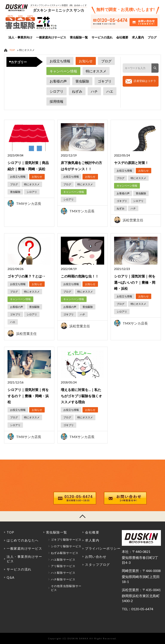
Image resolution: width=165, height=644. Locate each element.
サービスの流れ (102, 37)
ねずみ (77, 91)
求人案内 (138, 37)
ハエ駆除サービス (63, 560)
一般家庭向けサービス (51, 37)
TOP (12, 50)
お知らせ (86, 61)
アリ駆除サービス (63, 566)
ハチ (94, 91)
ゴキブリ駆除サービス (66, 540)
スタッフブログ (98, 564)
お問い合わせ (96, 557)
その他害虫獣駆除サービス (66, 588)
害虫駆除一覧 (79, 37)
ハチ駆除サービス (63, 579)
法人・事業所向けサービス (24, 559)
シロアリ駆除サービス (66, 546)
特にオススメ (96, 71)
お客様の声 (58, 81)
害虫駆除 (82, 81)
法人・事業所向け (20, 37)
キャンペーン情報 (63, 71)
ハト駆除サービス (63, 573)
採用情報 (57, 101)
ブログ (152, 37)
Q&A (11, 577)
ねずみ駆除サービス (65, 553)
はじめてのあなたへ (23, 540)
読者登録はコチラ (145, 81)
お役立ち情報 (60, 61)
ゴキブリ (105, 81)
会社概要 (122, 37)
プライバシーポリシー (103, 548)
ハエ (110, 91)
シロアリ (57, 91)
